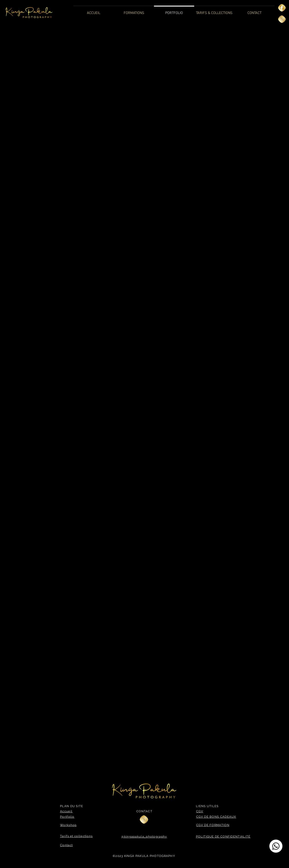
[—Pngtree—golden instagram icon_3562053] (282, 19)
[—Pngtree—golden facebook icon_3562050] (282, 8)
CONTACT (144, 811)
